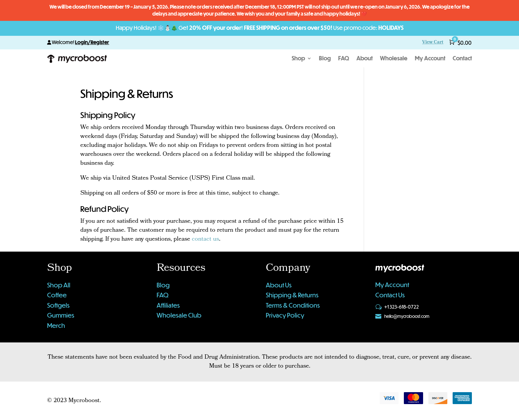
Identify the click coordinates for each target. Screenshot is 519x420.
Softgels (58, 305)
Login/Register (92, 42)
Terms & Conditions (293, 305)
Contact (462, 59)
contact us (205, 240)
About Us (279, 285)
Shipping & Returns (292, 295)
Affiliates (168, 305)
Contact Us (390, 295)
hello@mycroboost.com (407, 316)
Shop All (59, 285)
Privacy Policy (285, 315)
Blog (325, 59)
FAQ (344, 59)
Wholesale (394, 59)
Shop (298, 59)
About (365, 59)
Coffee (57, 295)
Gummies (61, 315)
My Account (430, 59)
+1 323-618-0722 (402, 307)
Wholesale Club (179, 315)
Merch (56, 325)
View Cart (433, 43)
